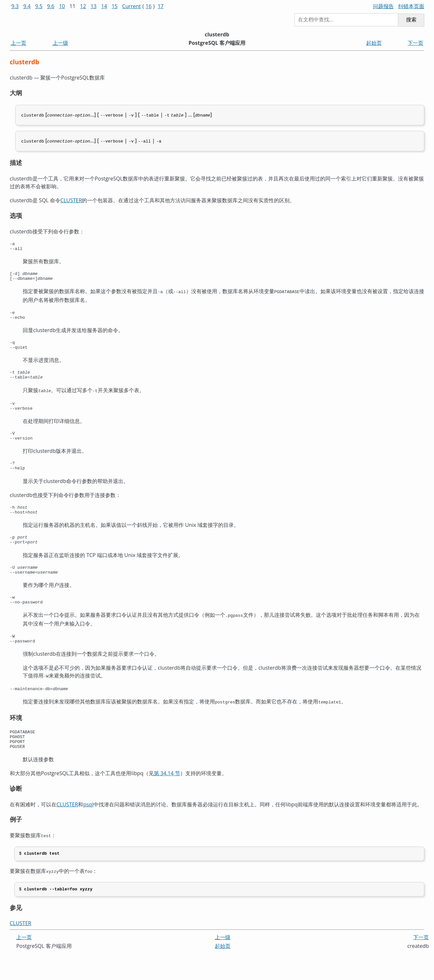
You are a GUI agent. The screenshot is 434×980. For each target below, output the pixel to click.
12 (83, 6)
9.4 (27, 6)
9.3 (15, 6)
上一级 (60, 43)
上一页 (19, 43)
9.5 (39, 6)
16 (149, 6)
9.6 (51, 6)
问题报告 (383, 6)
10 (62, 6)
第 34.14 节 (167, 799)
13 (93, 6)
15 (115, 6)
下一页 (415, 43)
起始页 (374, 43)
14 (104, 6)
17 (161, 6)
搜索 (411, 20)
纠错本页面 (411, 6)
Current (131, 6)
